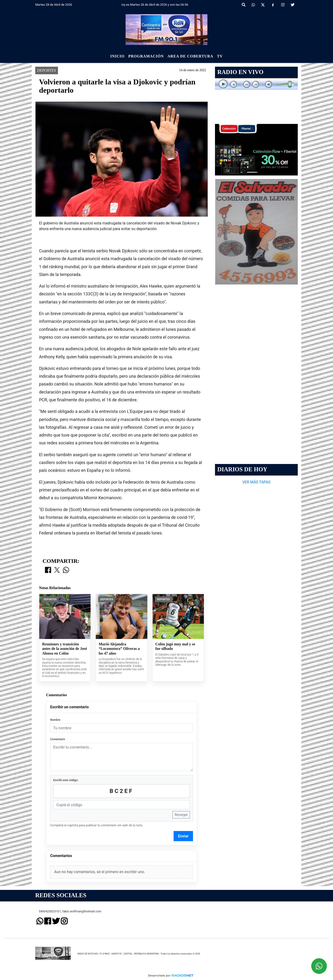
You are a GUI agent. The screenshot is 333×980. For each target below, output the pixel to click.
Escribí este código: (66, 780)
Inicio (117, 56)
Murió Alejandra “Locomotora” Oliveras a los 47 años (119, 649)
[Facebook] (273, 5)
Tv (220, 56)
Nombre (55, 720)
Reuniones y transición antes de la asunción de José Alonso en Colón (65, 649)
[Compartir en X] (57, 570)
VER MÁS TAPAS (256, 482)
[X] (263, 5)
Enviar (183, 836)
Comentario (58, 739)
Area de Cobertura (190, 56)
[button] (244, 5)
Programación (146, 56)
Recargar (181, 815)
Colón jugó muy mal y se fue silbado (175, 646)
